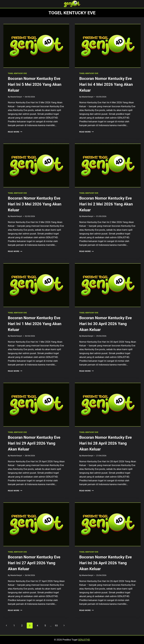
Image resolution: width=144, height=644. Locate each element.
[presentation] (36, 46)
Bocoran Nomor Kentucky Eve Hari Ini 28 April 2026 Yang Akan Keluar (106, 443)
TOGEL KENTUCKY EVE (17, 73)
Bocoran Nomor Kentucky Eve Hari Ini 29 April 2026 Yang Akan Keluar (34, 443)
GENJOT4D (84, 640)
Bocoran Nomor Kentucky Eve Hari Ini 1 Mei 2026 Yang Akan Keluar (35, 324)
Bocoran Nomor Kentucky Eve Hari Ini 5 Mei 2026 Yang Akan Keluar (35, 84)
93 (56, 626)
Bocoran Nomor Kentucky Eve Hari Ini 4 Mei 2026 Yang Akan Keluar (106, 84)
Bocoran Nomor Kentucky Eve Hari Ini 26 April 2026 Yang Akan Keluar (106, 563)
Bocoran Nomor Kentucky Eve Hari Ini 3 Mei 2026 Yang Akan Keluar (35, 204)
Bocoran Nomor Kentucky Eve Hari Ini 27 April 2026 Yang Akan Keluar (34, 563)
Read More (15, 132)
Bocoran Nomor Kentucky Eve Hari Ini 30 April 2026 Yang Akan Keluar (106, 324)
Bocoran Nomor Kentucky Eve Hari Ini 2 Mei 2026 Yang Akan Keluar (106, 204)
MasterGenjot (16, 97)
